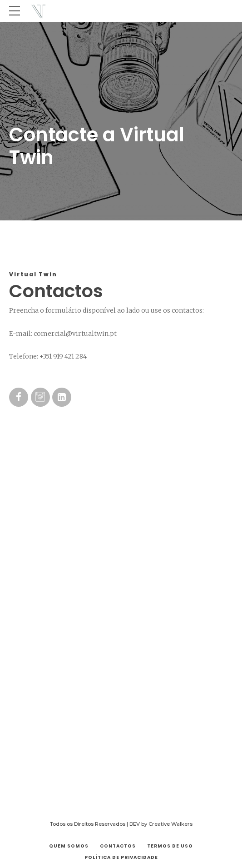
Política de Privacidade (121, 857)
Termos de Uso (170, 846)
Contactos (118, 846)
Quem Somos (69, 846)
